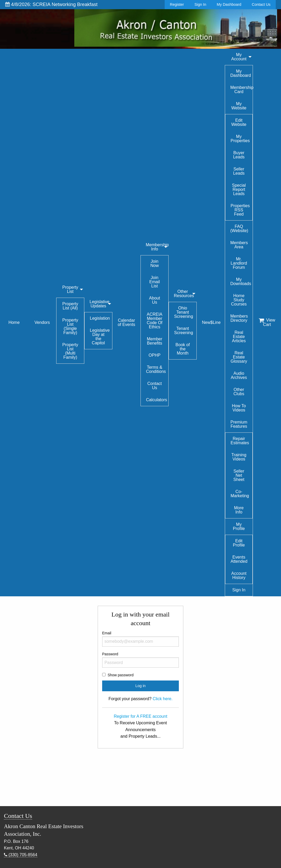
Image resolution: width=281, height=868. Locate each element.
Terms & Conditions (156, 369)
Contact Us (261, 4)
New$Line (211, 322)
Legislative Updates (100, 304)
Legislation (100, 318)
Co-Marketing (240, 494)
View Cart (267, 322)
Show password (121, 675)
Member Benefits (155, 341)
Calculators (157, 400)
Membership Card (241, 90)
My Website (239, 106)
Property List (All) (70, 306)
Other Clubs (239, 392)
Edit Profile (239, 543)
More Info (239, 510)
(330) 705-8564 (21, 855)
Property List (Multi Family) (70, 351)
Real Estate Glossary (239, 357)
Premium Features (239, 424)
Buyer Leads (239, 155)
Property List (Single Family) (70, 326)
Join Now (154, 263)
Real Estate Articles (239, 337)
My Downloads (241, 282)
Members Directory (239, 318)
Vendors (42, 322)
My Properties (240, 139)
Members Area (239, 245)
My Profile (239, 526)
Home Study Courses (239, 300)
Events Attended (239, 559)
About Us (155, 300)
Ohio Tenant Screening (184, 312)
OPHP (155, 355)
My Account (239, 57)
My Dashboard (229, 4)
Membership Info (157, 247)
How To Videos (239, 408)
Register (177, 4)
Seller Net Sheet (239, 475)
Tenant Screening (184, 331)
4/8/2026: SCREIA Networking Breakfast (51, 4)
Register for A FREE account (140, 716)
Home (14, 322)
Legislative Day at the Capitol (100, 337)
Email (141, 639)
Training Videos (239, 457)
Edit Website (239, 122)
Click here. (163, 699)
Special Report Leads (239, 189)
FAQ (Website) (239, 229)
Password (141, 660)
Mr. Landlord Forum (239, 263)
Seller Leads (239, 171)
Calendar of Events (126, 322)
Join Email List (154, 282)
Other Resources (184, 294)
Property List (70, 289)
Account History (239, 575)
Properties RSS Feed (240, 210)
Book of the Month (183, 349)
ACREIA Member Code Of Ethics (155, 321)
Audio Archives (239, 375)
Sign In (200, 4)
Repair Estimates (240, 441)
